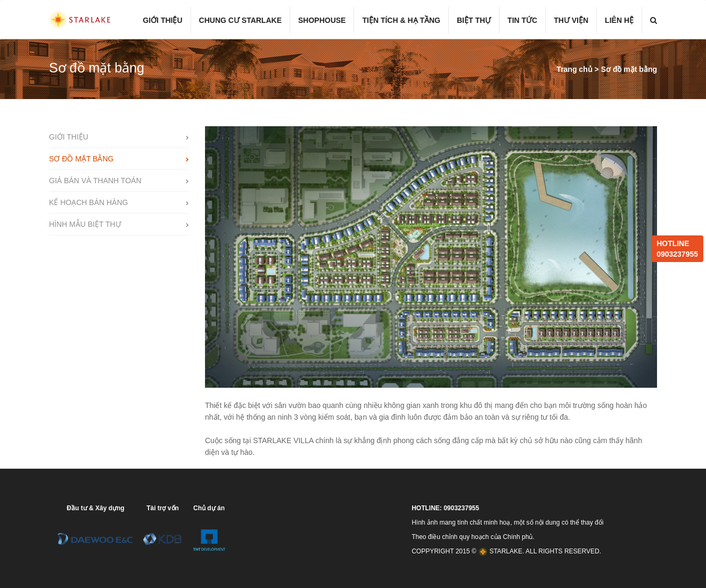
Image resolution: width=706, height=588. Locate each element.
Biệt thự (474, 20)
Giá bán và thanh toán (95, 181)
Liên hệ (619, 20)
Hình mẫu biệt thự (85, 224)
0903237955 (677, 254)
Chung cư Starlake (240, 20)
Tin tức (522, 20)
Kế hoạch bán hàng (88, 202)
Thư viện (571, 20)
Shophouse (322, 20)
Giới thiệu (162, 20)
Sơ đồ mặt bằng (629, 69)
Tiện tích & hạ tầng (401, 20)
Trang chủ (575, 69)
